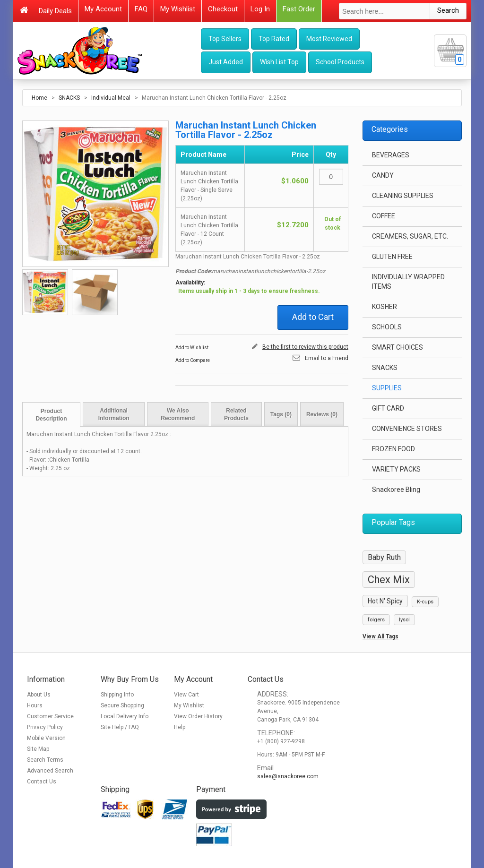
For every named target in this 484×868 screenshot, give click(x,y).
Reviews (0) (322, 414)
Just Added (226, 62)
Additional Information (114, 414)
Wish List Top (279, 62)
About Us (39, 695)
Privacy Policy (45, 727)
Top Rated (274, 39)
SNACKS (69, 98)
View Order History (198, 716)
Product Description (51, 415)
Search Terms (45, 760)
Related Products (236, 414)
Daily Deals (55, 11)
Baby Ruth (384, 557)
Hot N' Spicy (385, 601)
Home (39, 98)
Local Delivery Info (125, 716)
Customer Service (50, 716)
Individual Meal (111, 98)
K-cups (425, 602)
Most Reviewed (329, 39)
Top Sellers (225, 39)
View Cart (186, 695)
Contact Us (42, 782)
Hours (35, 705)
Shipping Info (117, 695)
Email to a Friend (327, 358)
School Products (340, 62)
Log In (260, 9)
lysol (404, 620)
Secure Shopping (122, 705)
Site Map (38, 749)
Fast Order (299, 9)
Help (180, 727)
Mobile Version (46, 738)
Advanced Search (50, 771)
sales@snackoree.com (288, 776)
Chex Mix (389, 580)
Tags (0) (281, 414)
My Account (103, 9)
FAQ (141, 9)
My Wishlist (178, 9)
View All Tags (380, 636)
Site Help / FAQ (120, 727)
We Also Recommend (178, 414)
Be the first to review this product (305, 347)
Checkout (223, 9)
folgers (376, 620)
